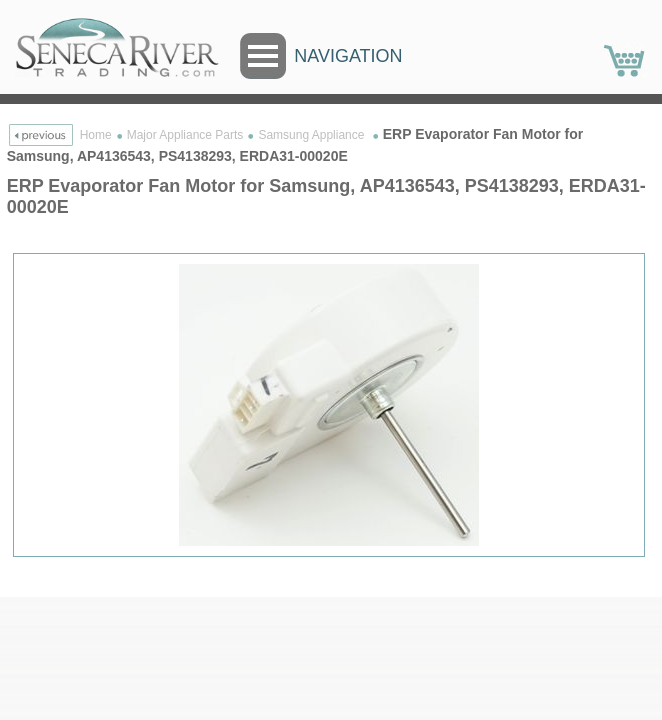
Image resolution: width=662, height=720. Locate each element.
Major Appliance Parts (185, 135)
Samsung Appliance (312, 135)
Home (96, 135)
